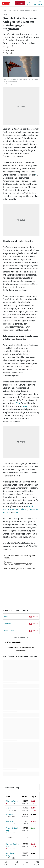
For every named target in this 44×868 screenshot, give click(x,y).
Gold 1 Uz (10, 814)
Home (4, 11)
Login (34, 3)
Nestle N (9, 821)
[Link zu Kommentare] (27, 863)
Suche (29, 3)
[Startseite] (6, 3)
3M (17, 512)
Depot (20, 3)
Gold (25, 406)
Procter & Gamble (11, 509)
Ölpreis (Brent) (12, 801)
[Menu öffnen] (40, 3)
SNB (18, 403)
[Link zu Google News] (38, 863)
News (9, 11)
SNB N (8, 808)
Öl (36, 175)
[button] (21, 637)
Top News (15, 11)
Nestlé (30, 506)
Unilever (23, 509)
